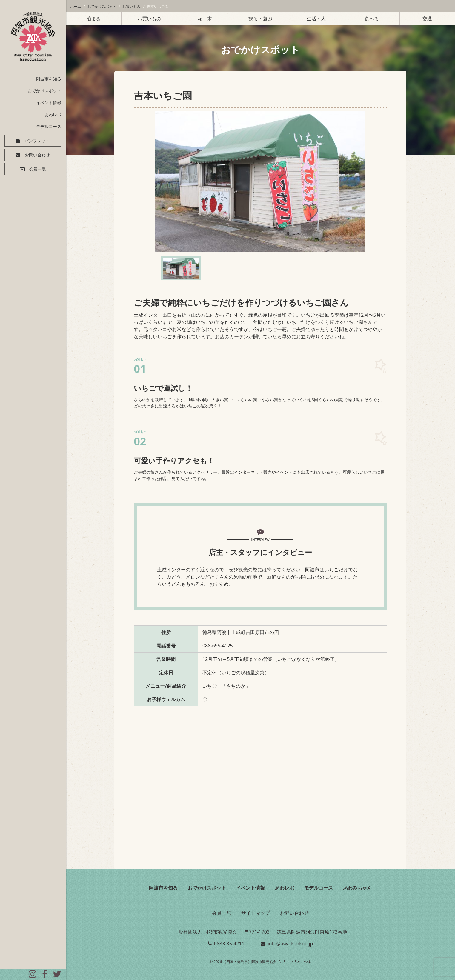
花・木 (205, 19)
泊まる (93, 19)
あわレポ (53, 114)
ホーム (76, 6)
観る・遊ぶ (260, 19)
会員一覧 (38, 170)
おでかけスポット (44, 91)
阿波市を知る (49, 79)
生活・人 (316, 19)
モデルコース (49, 126)
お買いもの (131, 6)
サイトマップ (256, 913)
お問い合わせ (37, 155)
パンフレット (37, 141)
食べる (372, 19)
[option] (260, 181)
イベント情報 (49, 103)
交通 (427, 19)
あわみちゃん (357, 888)
